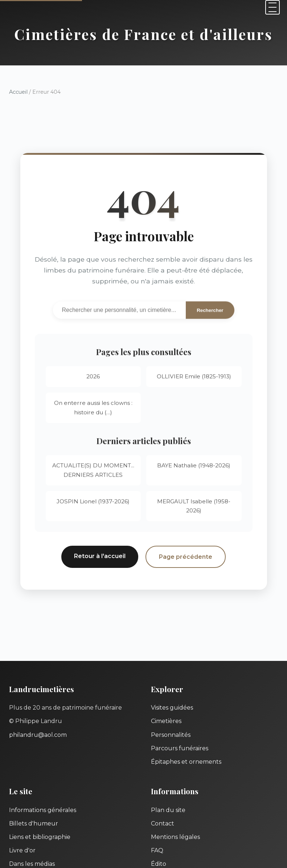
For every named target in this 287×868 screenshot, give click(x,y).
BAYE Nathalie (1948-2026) (194, 467)
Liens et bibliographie (40, 837)
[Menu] (272, 7)
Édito (159, 864)
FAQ (157, 850)
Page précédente (186, 557)
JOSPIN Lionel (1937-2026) (93, 503)
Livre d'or (22, 850)
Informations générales (43, 810)
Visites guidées (172, 708)
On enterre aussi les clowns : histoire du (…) (93, 410)
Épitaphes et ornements (186, 762)
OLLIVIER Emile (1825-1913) (194, 378)
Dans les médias (32, 864)
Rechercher (210, 311)
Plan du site (168, 810)
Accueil (18, 92)
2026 (93, 378)
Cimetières (166, 721)
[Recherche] (120, 311)
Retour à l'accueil (100, 556)
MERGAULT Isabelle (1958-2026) (194, 508)
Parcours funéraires (180, 748)
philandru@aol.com (38, 735)
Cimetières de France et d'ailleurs (143, 34)
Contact (163, 823)
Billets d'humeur (34, 823)
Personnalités (171, 735)
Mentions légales (175, 837)
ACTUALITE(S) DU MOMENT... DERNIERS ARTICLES (93, 472)
